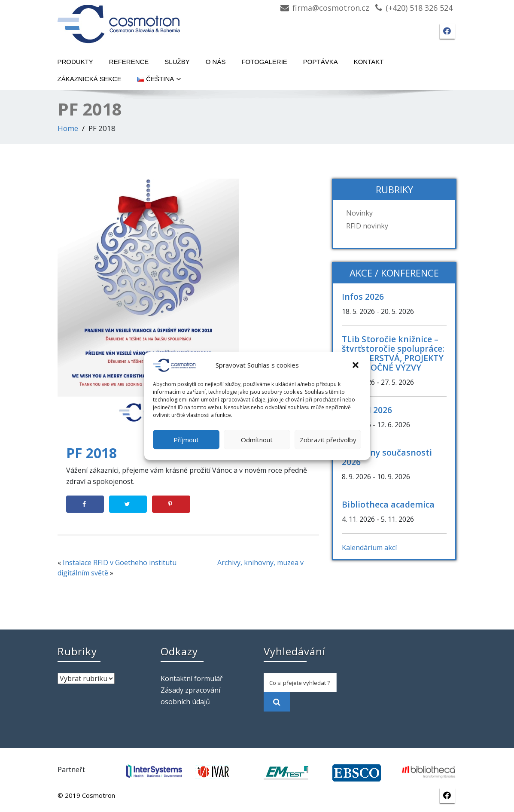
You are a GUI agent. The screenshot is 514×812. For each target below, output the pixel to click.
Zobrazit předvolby (328, 440)
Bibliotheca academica (388, 504)
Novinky (359, 213)
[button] (356, 365)
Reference (129, 62)
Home (68, 128)
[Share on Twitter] (128, 504)
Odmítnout (257, 440)
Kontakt (369, 62)
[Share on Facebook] (85, 504)
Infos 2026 (363, 297)
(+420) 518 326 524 (419, 8)
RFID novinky (367, 226)
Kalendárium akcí (369, 547)
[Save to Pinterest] (171, 504)
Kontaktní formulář (192, 678)
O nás (216, 62)
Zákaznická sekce (90, 79)
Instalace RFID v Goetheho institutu (120, 563)
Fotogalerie (264, 62)
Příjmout (186, 440)
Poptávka (321, 62)
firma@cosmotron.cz (331, 8)
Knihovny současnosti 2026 (387, 457)
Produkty (75, 62)
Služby (177, 62)
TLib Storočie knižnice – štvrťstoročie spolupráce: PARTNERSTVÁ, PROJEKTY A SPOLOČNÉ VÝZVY (393, 353)
